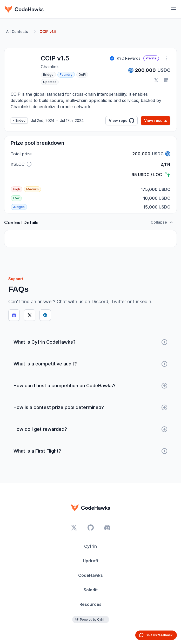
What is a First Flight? (90, 451)
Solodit (91, 590)
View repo (122, 121)
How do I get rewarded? (90, 429)
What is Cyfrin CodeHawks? (90, 342)
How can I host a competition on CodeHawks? (90, 386)
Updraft (91, 561)
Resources (90, 604)
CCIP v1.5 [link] (48, 32)
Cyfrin (90, 546)
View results (156, 120)
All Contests (17, 32)
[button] (29, 164)
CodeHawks (90, 575)
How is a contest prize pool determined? (90, 407)
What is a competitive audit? (90, 364)
